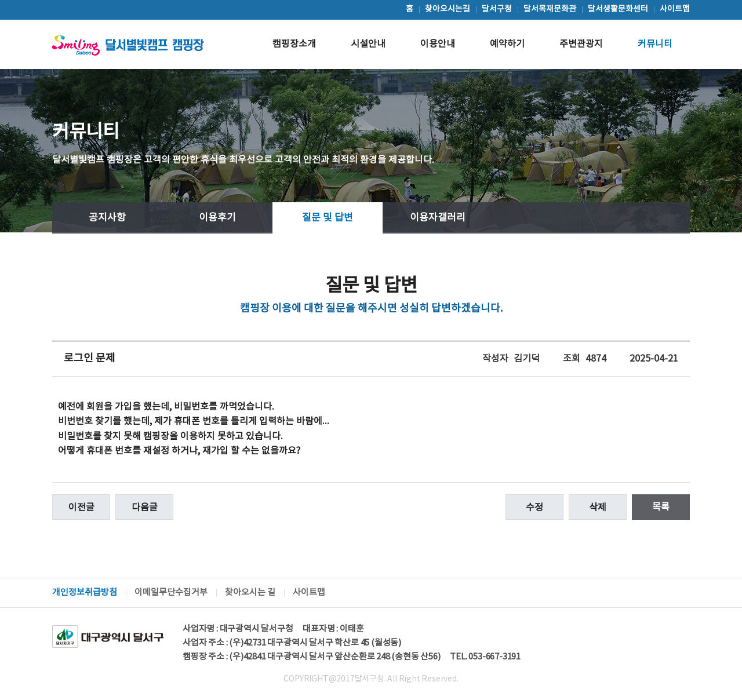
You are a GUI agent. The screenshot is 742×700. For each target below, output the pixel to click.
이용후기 (217, 218)
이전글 (81, 508)
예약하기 (507, 44)
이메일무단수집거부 (171, 593)
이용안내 (438, 44)
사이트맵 (309, 593)
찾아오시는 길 (250, 593)
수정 (534, 508)
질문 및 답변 (328, 218)
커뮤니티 (655, 44)
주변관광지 (581, 44)
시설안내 (368, 44)
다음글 (145, 508)
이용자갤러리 (438, 218)
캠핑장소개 (294, 44)
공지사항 (107, 218)
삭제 (598, 508)
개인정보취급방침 (85, 593)
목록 (661, 507)
